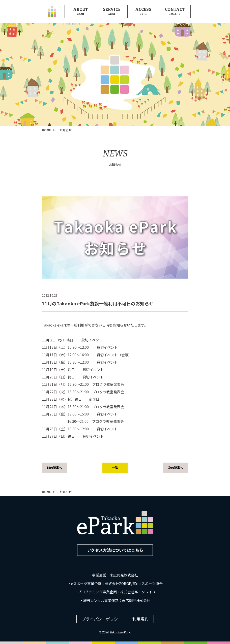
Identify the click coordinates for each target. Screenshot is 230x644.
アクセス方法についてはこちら (115, 550)
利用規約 (140, 619)
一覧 (115, 468)
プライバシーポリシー (102, 619)
